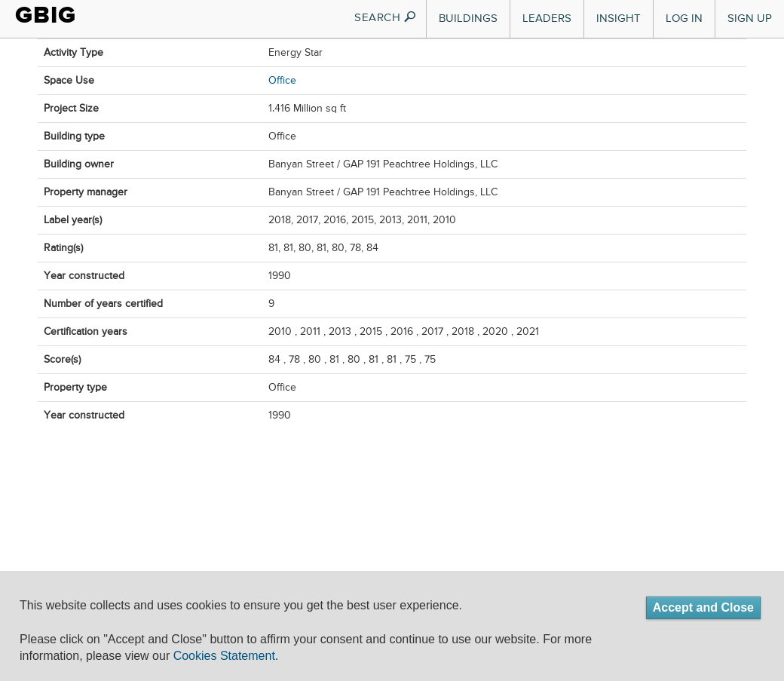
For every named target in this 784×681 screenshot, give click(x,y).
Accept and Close (703, 607)
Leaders (547, 18)
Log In (684, 18)
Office (282, 81)
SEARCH (386, 18)
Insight (619, 18)
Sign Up (750, 18)
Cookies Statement (224, 656)
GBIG (46, 15)
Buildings (468, 18)
